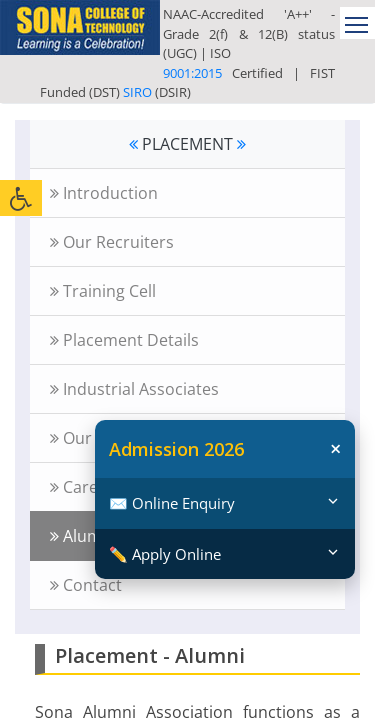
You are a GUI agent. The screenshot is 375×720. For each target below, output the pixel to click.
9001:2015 (192, 73)
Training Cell (103, 291)
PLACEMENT (187, 144)
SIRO (137, 92)
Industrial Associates (134, 389)
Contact (86, 585)
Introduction (104, 193)
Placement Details (124, 340)
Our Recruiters (112, 242)
